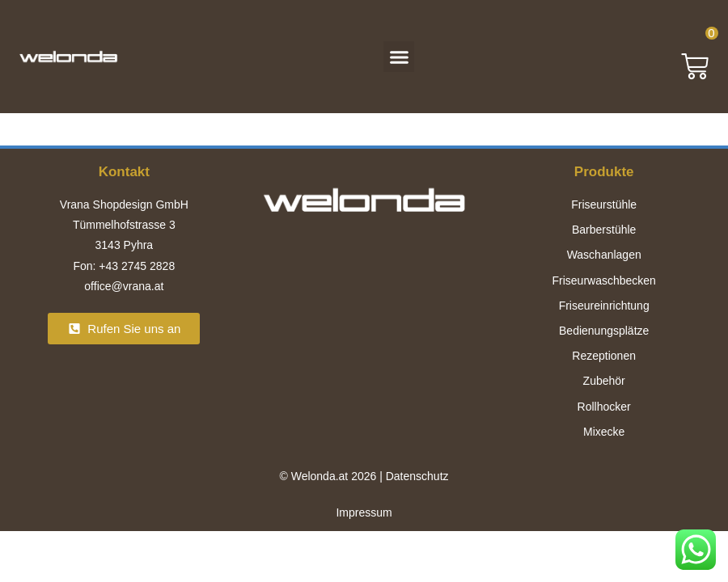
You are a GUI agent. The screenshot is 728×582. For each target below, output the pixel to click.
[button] (399, 57)
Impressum (364, 512)
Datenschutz (417, 476)
